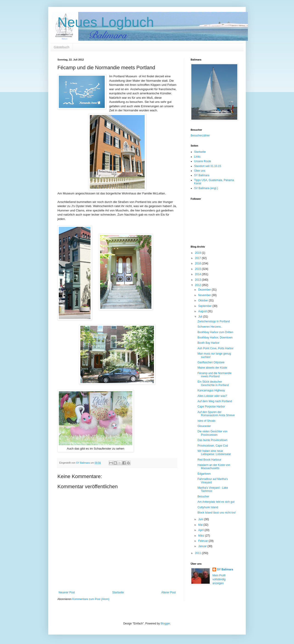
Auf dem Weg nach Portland (215, 401)
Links (197, 157)
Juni (201, 519)
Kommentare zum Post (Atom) (91, 599)
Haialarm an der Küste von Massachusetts (214, 467)
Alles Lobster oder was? (212, 396)
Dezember (205, 290)
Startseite (118, 592)
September (205, 306)
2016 (198, 263)
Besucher (203, 497)
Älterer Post (168, 592)
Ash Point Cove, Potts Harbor (216, 348)
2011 (198, 553)
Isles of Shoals (206, 421)
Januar (203, 546)
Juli (201, 317)
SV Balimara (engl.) (206, 188)
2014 (198, 274)
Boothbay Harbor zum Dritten (215, 332)
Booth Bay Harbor (208, 343)
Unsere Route (203, 161)
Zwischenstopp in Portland (214, 321)
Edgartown (204, 474)
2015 (198, 269)
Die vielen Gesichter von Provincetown (212, 433)
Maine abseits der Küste (212, 368)
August (203, 311)
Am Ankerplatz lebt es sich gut (216, 502)
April (201, 530)
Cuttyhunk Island (208, 507)
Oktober (204, 300)
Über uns (200, 171)
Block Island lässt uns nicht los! (217, 513)
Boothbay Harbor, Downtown (215, 338)
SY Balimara (202, 175)
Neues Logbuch (106, 22)
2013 (198, 280)
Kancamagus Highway (211, 390)
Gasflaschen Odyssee (211, 362)
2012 (198, 285)
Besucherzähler (200, 136)
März (202, 536)
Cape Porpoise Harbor (211, 407)
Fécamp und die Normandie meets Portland (215, 375)
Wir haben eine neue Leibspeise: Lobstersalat (214, 453)
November (205, 295)
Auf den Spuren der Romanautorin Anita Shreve (216, 414)
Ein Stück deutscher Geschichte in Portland (213, 383)
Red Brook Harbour (209, 460)
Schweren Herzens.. (210, 327)
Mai (201, 525)
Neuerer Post (67, 592)
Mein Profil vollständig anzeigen (219, 579)
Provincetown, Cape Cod (213, 446)
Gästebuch (62, 47)
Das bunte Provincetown (212, 440)
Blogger (165, 624)
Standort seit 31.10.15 (208, 166)
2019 (198, 253)
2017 (198, 258)
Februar (203, 541)
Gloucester (204, 426)
